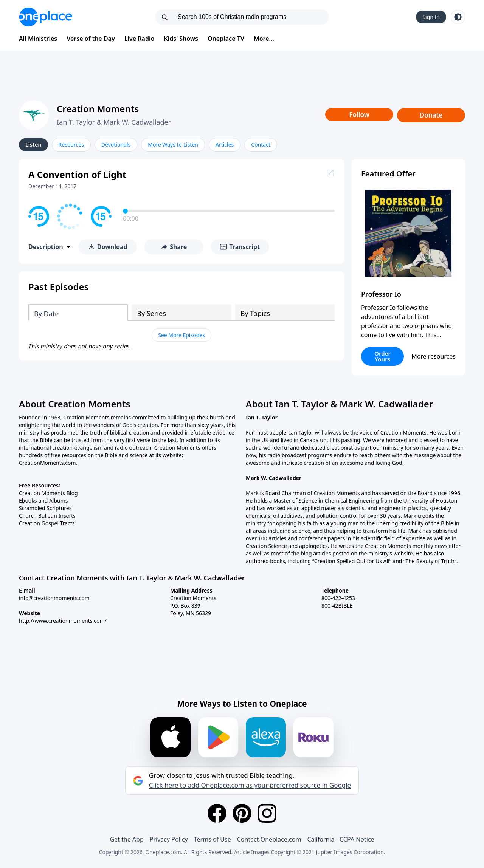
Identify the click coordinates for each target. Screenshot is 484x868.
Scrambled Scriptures (45, 508)
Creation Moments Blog (48, 493)
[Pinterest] (242, 813)
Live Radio (140, 39)
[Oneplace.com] (46, 17)
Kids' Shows (181, 39)
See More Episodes (181, 335)
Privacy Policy (169, 839)
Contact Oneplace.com (269, 839)
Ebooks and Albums (43, 501)
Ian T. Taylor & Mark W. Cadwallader (114, 122)
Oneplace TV (226, 39)
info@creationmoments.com (54, 598)
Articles (225, 145)
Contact (261, 145)
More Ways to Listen (173, 145)
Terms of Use (213, 839)
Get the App (126, 839)
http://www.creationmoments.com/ (63, 621)
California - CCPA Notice (341, 839)
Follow (359, 115)
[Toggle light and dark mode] (458, 17)
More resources (434, 356)
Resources (71, 145)
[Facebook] (217, 813)
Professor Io (381, 294)
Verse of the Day (91, 39)
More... (264, 39)
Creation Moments (98, 109)
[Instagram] (267, 813)
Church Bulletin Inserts (47, 516)
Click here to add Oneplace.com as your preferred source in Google (250, 785)
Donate (431, 115)
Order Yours (382, 356)
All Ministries (38, 39)
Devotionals (116, 145)
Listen (33, 145)
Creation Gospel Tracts (47, 523)
